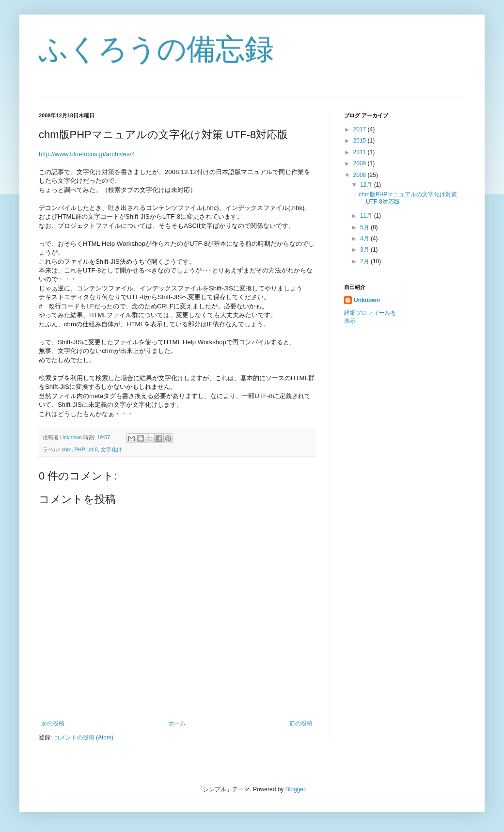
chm (66, 449)
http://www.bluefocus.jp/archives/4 (87, 154)
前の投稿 (301, 723)
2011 (361, 152)
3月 (365, 250)
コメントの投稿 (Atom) (84, 737)
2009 (361, 163)
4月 (365, 239)
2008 (361, 175)
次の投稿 (53, 723)
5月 (365, 227)
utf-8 (93, 449)
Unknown (367, 300)
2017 (361, 129)
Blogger (295, 789)
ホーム (177, 723)
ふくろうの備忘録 (156, 49)
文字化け (111, 449)
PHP (79, 449)
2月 (365, 261)
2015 (361, 141)
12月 (367, 185)
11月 (367, 216)
